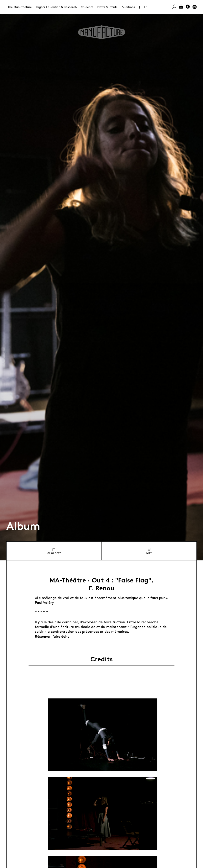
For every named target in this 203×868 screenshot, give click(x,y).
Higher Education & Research (56, 7)
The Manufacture (20, 7)
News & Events (107, 7)
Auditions (128, 7)
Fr (145, 7)
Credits (102, 659)
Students (87, 7)
